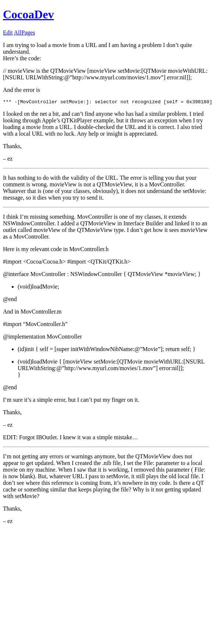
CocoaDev (28, 14)
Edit (8, 33)
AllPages (25, 33)
